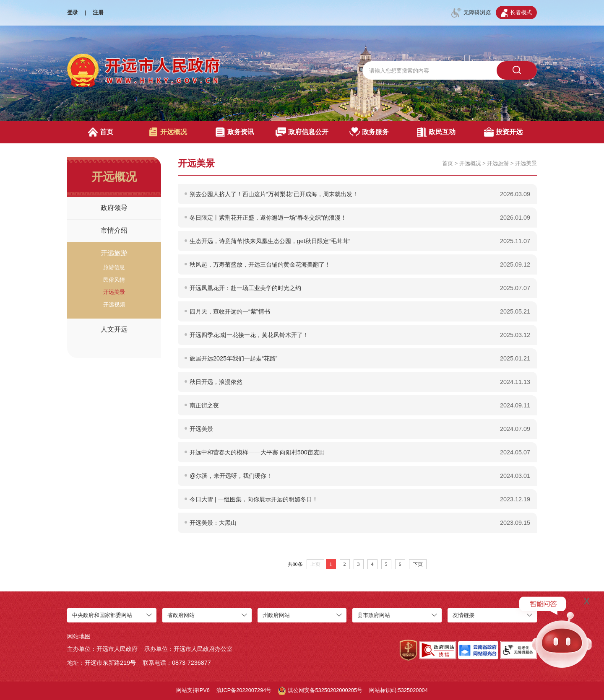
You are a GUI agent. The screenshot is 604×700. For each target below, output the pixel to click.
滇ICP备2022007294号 (244, 690)
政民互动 (436, 132)
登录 (73, 12)
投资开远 (503, 132)
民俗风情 (114, 280)
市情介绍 (114, 230)
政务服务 (369, 132)
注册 (98, 12)
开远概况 (168, 132)
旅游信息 (114, 267)
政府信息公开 (302, 132)
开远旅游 (114, 253)
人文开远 (114, 329)
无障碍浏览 (471, 13)
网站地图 (79, 636)
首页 (101, 132)
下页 (418, 564)
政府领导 (114, 208)
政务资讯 (235, 132)
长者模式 (516, 13)
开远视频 (114, 305)
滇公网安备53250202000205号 (320, 691)
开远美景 (114, 292)
